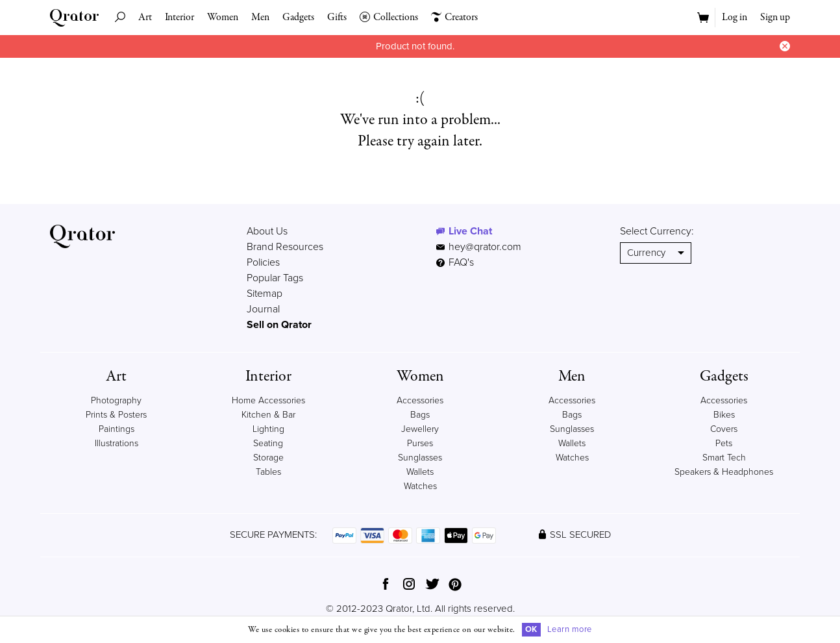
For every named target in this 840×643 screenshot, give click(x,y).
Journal (263, 309)
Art (145, 18)
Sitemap (265, 294)
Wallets (420, 472)
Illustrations (117, 443)
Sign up (775, 18)
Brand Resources (285, 247)
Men (260, 18)
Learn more (570, 629)
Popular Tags (275, 278)
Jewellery (420, 429)
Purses (420, 443)
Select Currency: (657, 231)
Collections (389, 18)
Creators (454, 18)
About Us (267, 231)
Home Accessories (268, 400)
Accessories (420, 400)
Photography (116, 400)
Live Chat (470, 231)
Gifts (337, 18)
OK (531, 629)
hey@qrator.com (485, 247)
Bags (420, 415)
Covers (724, 429)
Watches (420, 486)
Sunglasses (420, 458)
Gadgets (298, 18)
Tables (268, 472)
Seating (268, 443)
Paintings (117, 429)
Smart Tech (724, 458)
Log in (735, 18)
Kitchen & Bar (268, 415)
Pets (724, 443)
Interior (179, 18)
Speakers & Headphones (724, 472)
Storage (268, 458)
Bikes (724, 415)
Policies (263, 262)
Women (223, 18)
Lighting (268, 429)
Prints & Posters (116, 415)
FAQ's (455, 262)
